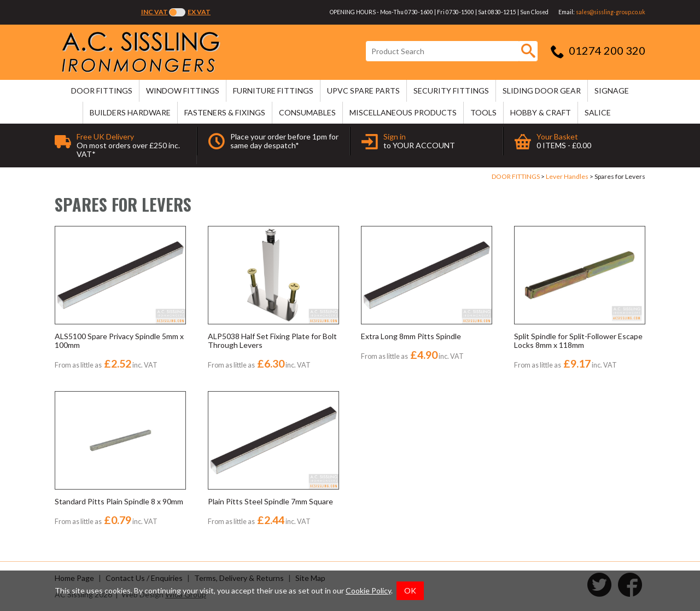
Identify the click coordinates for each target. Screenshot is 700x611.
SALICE (598, 112)
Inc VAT (154, 12)
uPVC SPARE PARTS (363, 91)
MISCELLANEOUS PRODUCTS (403, 112)
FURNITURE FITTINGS (273, 91)
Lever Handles (567, 176)
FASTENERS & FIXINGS (225, 112)
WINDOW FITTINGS (183, 91)
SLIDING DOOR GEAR (542, 91)
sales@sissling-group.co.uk (611, 12)
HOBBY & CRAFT (541, 112)
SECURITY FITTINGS (451, 91)
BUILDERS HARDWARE (130, 112)
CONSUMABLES (307, 112)
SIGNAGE (612, 91)
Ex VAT (199, 12)
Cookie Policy (368, 590)
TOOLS (483, 112)
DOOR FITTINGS (102, 91)
